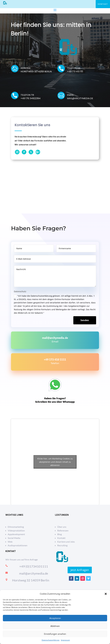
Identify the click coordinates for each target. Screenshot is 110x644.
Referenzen (63, 530)
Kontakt (103, 4)
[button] (106, 594)
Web (10, 542)
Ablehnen (55, 626)
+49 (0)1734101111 (34, 566)
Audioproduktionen (18, 545)
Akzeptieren (55, 618)
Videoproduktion (16, 530)
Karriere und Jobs (66, 542)
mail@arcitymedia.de (55, 338)
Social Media (14, 538)
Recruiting (62, 545)
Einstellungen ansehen (55, 634)
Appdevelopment (16, 534)
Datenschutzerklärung (51, 640)
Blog (60, 534)
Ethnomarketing (16, 527)
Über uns (62, 527)
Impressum (65, 640)
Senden (85, 320)
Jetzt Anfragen (80, 570)
